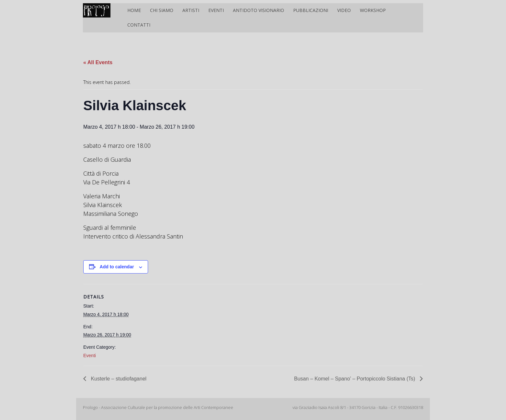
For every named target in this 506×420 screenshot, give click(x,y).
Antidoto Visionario (259, 10)
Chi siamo (162, 10)
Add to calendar (117, 267)
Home (134, 10)
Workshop (373, 10)
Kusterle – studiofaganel (118, 379)
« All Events (98, 62)
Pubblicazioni (311, 10)
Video (344, 10)
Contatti (139, 25)
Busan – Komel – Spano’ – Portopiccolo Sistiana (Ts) (355, 379)
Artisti (191, 10)
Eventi (216, 10)
